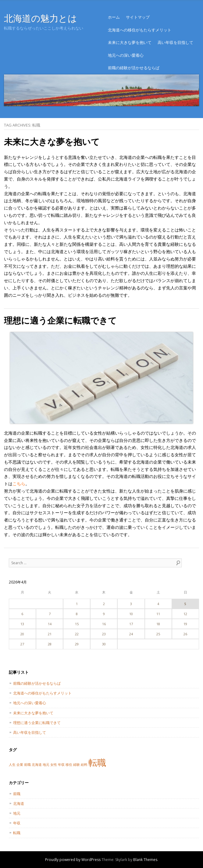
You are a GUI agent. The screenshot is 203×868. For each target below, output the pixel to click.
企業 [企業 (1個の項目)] (20, 765)
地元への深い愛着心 (126, 55)
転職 (17, 833)
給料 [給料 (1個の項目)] (84, 765)
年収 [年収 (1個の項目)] (61, 765)
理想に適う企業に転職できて (60, 320)
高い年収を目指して (175, 42)
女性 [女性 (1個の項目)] (54, 765)
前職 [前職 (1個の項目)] (27, 765)
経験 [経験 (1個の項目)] (77, 765)
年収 (17, 823)
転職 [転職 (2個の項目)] (97, 762)
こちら (19, 484)
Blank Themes (145, 860)
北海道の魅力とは (40, 18)
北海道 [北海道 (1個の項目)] (37, 765)
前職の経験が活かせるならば (134, 68)
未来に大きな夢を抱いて (130, 42)
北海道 (19, 803)
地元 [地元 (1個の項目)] (46, 765)
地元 (17, 813)
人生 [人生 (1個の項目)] (12, 765)
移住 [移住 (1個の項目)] (69, 765)
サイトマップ (138, 17)
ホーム (114, 17)
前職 (17, 794)
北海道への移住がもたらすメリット (140, 30)
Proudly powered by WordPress (73, 860)
